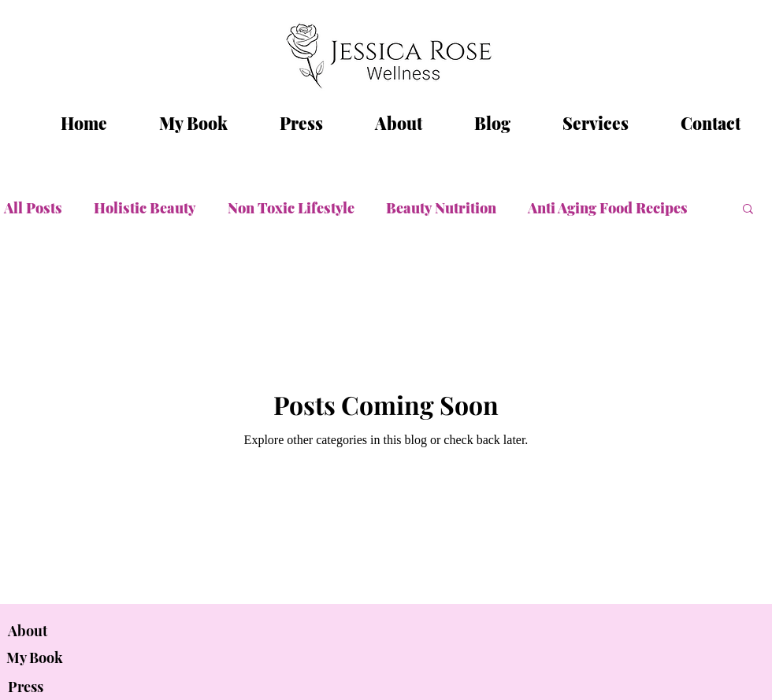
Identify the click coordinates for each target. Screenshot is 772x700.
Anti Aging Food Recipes (608, 208)
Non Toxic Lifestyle (291, 208)
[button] (748, 210)
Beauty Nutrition (441, 208)
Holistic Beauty (145, 208)
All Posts (33, 208)
